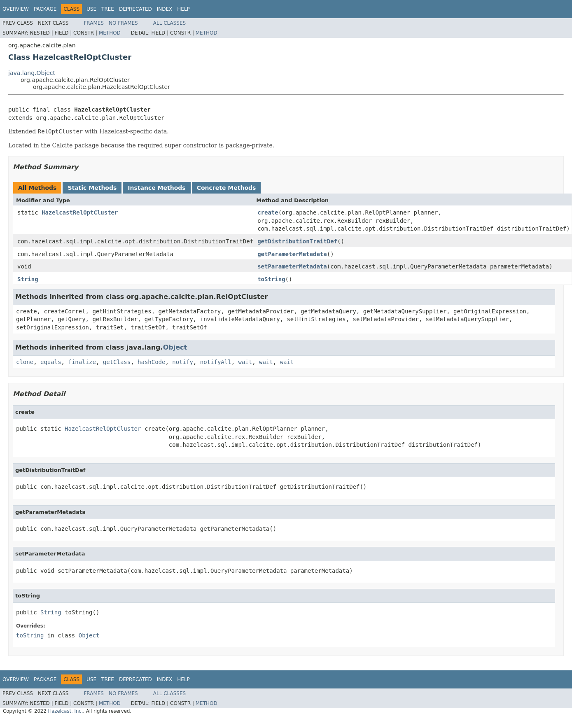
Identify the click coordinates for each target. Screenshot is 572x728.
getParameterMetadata (292, 254)
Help (183, 9)
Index (165, 9)
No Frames (123, 23)
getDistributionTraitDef (297, 241)
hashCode (151, 362)
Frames (94, 23)
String (28, 279)
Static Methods (92, 188)
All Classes (169, 23)
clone (25, 362)
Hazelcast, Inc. (65, 711)
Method (110, 33)
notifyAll (216, 362)
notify (183, 362)
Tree (108, 9)
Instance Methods (156, 188)
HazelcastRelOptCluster (80, 212)
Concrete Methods (226, 188)
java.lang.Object (32, 73)
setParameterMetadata (292, 266)
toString (271, 279)
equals (51, 362)
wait (245, 362)
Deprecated (135, 9)
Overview (16, 9)
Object (175, 347)
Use (91, 9)
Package (45, 9)
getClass (117, 362)
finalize (82, 362)
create (268, 212)
